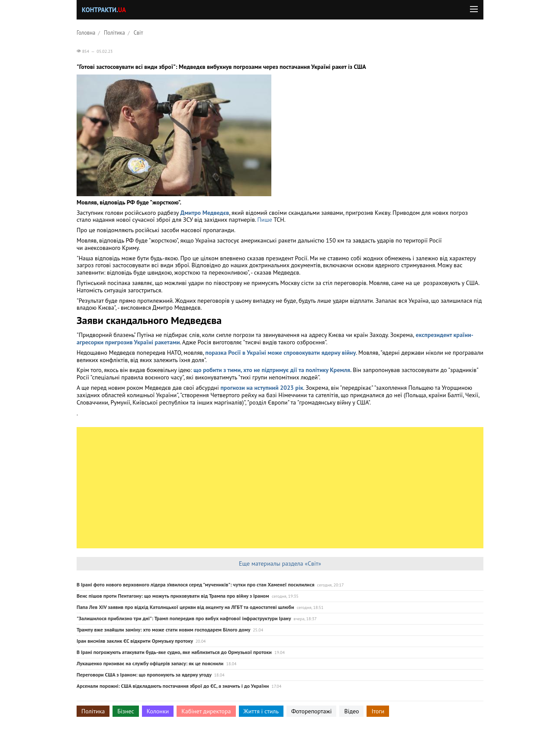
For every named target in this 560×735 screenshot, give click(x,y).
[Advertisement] (280, 488)
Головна (86, 32)
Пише (266, 220)
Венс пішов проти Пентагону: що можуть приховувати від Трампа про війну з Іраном (173, 596)
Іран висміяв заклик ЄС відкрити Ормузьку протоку (135, 641)
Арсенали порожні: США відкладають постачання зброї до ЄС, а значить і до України (173, 686)
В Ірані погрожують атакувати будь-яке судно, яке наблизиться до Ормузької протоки (174, 652)
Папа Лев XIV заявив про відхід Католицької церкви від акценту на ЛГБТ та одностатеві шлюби (185, 607)
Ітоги (378, 711)
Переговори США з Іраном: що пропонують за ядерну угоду (144, 675)
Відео (351, 711)
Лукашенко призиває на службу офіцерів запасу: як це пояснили (150, 663)
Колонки (158, 711)
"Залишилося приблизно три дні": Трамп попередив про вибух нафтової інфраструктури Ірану (184, 618)
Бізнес (126, 711)
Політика (114, 32)
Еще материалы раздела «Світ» (280, 563)
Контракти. (104, 10)
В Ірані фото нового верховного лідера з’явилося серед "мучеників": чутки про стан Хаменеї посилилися (196, 584)
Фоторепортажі (312, 711)
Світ (138, 32)
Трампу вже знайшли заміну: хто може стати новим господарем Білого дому (163, 630)
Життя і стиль (261, 711)
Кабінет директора (206, 711)
